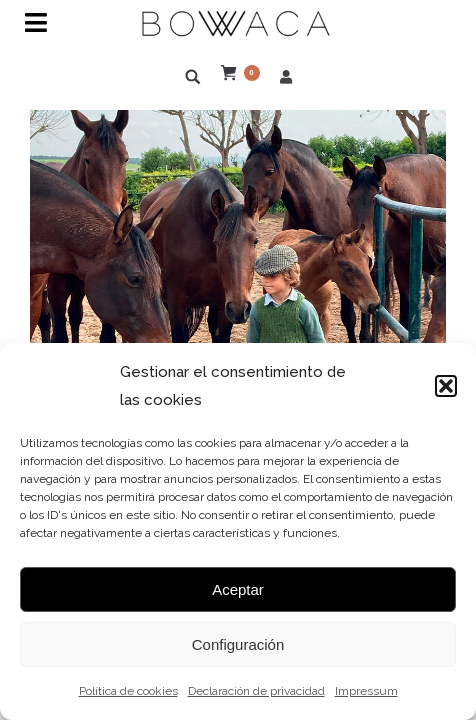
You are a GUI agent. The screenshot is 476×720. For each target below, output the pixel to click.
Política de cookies (128, 691)
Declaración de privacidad (256, 691)
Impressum (366, 691)
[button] (446, 386)
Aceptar (238, 589)
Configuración (238, 644)
